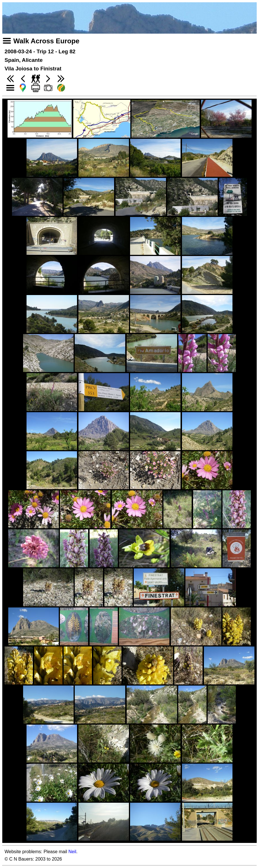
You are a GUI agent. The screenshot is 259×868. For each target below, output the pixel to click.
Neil (72, 852)
